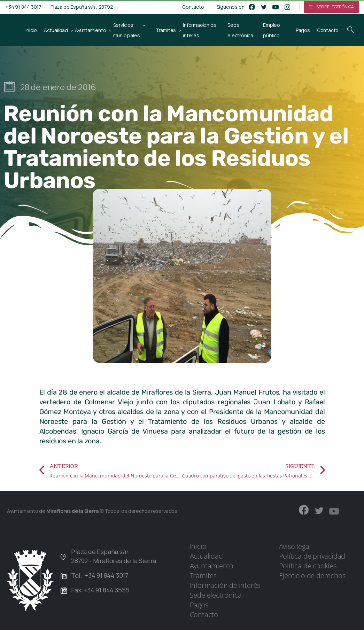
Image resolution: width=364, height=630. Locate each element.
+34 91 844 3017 (23, 7)
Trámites (203, 575)
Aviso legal (295, 546)
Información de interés (225, 585)
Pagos (199, 605)
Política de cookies (308, 566)
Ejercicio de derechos (312, 575)
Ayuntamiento (212, 566)
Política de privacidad (312, 556)
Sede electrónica (216, 595)
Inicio (198, 546)
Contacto (193, 7)
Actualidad (206, 556)
